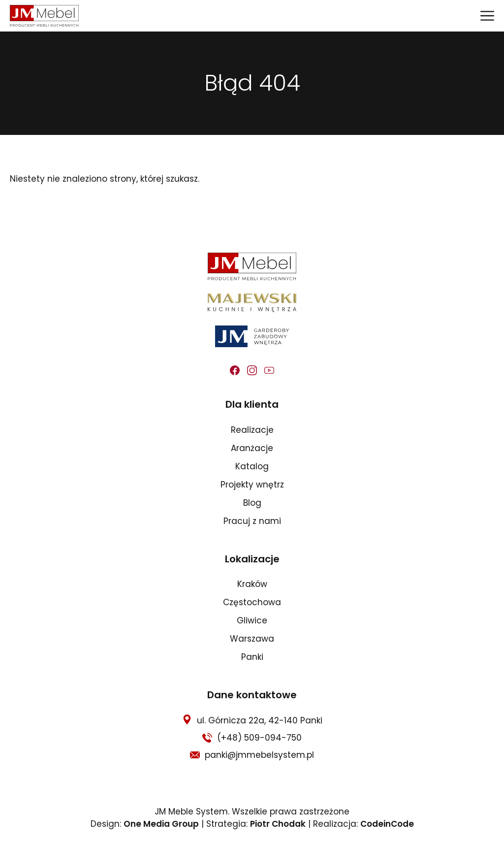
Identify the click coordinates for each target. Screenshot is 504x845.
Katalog (252, 466)
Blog (252, 503)
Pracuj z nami (252, 521)
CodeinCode (387, 824)
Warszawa (252, 639)
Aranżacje (252, 448)
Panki (252, 657)
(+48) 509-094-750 (259, 738)
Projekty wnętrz (252, 485)
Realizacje (252, 430)
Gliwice (252, 620)
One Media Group (161, 824)
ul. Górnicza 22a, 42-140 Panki (260, 720)
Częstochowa (252, 602)
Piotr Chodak (278, 824)
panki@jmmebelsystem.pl (259, 755)
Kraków (252, 584)
